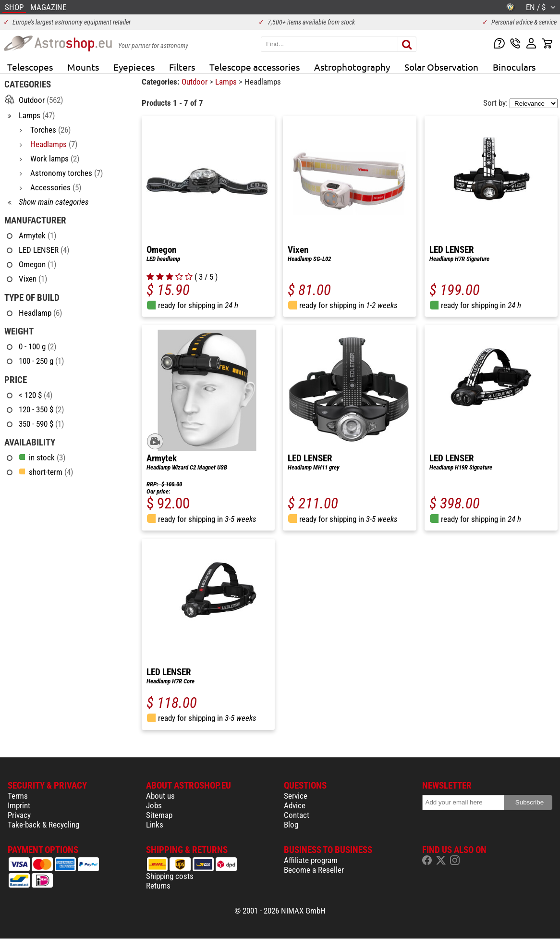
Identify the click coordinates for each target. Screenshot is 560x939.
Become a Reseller (314, 870)
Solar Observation (441, 67)
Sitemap (159, 815)
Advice (295, 805)
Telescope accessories (255, 67)
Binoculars (514, 67)
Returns (158, 886)
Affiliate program (311, 860)
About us (160, 796)
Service (296, 796)
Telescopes (30, 67)
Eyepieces (134, 67)
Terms (18, 796)
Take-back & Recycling (43, 825)
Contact (297, 815)
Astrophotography (352, 67)
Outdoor (195, 82)
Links (155, 825)
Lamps (227, 82)
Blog (291, 825)
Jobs (154, 805)
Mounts (83, 67)
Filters (182, 67)
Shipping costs (170, 876)
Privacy (19, 815)
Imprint (19, 805)
